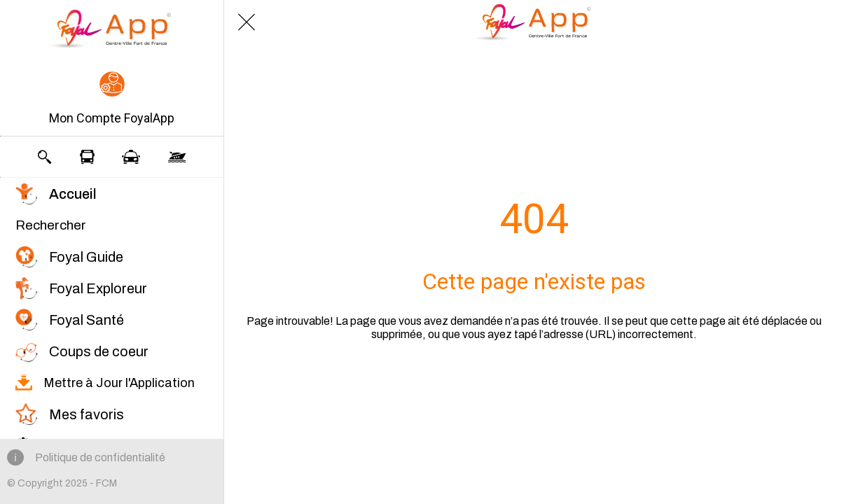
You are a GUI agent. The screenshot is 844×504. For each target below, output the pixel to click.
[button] (112, 99)
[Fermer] (247, 22)
